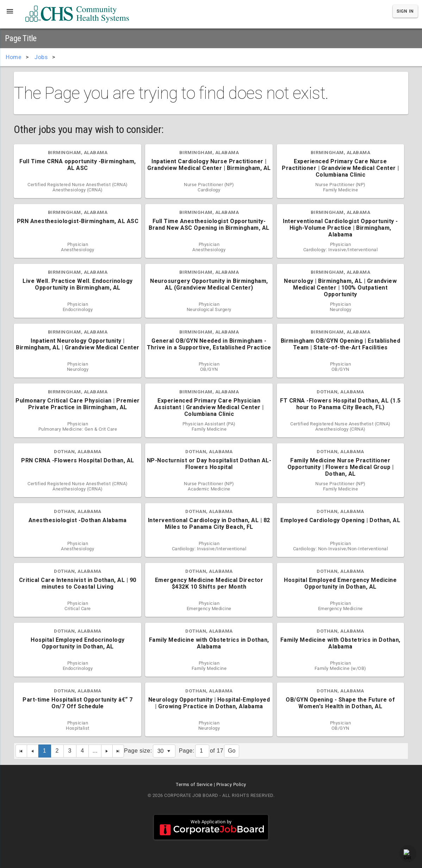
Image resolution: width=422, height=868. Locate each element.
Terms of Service (194, 784)
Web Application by (211, 827)
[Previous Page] (33, 751)
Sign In (405, 11)
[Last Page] (118, 751)
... (95, 751)
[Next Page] (107, 751)
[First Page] (21, 751)
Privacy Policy (231, 784)
